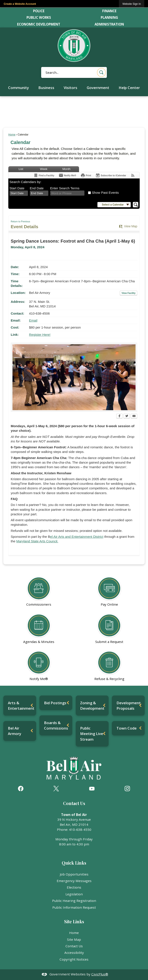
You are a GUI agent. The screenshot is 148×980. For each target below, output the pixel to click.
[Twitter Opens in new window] (127, 416)
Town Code (127, 728)
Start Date (17, 188)
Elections (74, 887)
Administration (109, 24)
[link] (132, 4)
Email (33, 320)
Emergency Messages (74, 881)
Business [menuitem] (46, 88)
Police (39, 11)
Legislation (74, 894)
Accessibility (74, 953)
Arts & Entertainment (21, 706)
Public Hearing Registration (74, 901)
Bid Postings (55, 703)
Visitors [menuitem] (70, 88)
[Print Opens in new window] (86, 175)
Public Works (39, 17)
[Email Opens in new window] (134, 416)
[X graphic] (56, 789)
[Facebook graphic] (21, 789)
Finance (109, 11)
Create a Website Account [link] (20, 4)
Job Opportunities (74, 874)
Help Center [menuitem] (129, 88)
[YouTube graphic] (92, 789)
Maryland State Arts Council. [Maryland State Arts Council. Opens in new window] (37, 541)
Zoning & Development (92, 706)
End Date (37, 188)
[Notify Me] (67, 175)
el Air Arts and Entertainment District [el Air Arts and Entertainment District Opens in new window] (77, 537)
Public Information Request (74, 907)
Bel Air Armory (15, 731)
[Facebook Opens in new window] (119, 416)
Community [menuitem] (18, 88)
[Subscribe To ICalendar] (111, 175)
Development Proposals (129, 706)
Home (12, 135)
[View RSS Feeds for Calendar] (133, 175)
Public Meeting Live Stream (92, 734)
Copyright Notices (74, 959)
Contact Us (74, 946)
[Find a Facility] (44, 175)
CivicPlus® (100, 974)
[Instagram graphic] (127, 789)
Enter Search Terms (65, 188)
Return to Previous (20, 221)
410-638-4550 (80, 829)
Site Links (74, 922)
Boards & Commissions (56, 725)
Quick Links (74, 863)
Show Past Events (105, 193)
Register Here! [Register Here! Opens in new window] (40, 335)
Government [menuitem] (98, 88)
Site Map (74, 939)
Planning (109, 17)
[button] (101, 72)
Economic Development (39, 24)
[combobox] (19, 193)
